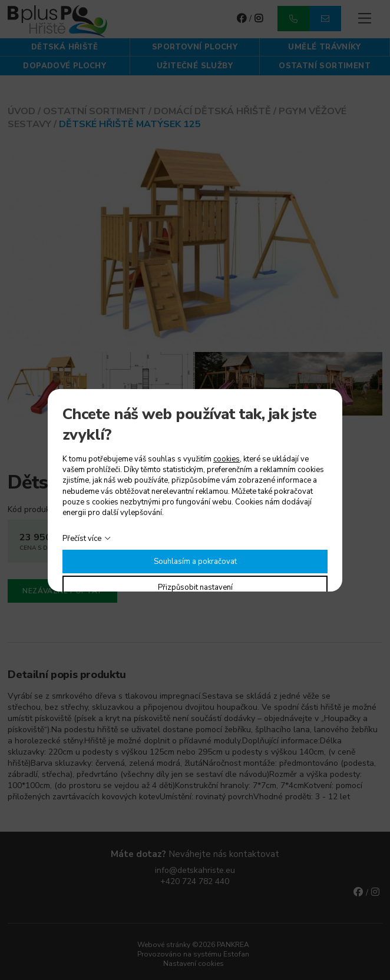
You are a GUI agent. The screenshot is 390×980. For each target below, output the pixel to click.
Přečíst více (82, 539)
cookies (227, 459)
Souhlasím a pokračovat (195, 562)
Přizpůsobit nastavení (195, 587)
